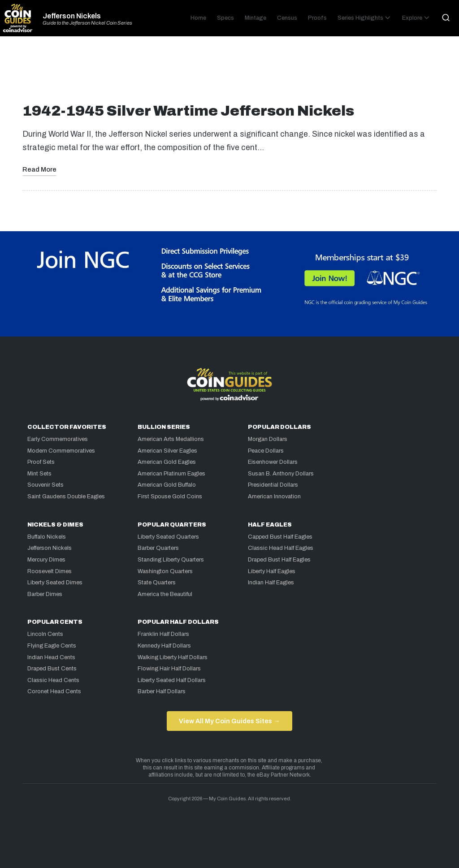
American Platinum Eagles (171, 474)
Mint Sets (39, 474)
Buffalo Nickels (47, 537)
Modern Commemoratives (61, 451)
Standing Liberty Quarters (171, 560)
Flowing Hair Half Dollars (169, 669)
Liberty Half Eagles (272, 571)
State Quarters (157, 583)
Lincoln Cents (45, 634)
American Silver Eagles (167, 451)
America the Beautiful (165, 594)
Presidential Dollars (273, 485)
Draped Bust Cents (52, 669)
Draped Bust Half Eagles (279, 560)
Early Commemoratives (58, 439)
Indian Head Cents (51, 657)
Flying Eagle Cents (52, 646)
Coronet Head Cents (54, 691)
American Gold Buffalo (167, 485)
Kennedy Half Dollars (164, 646)
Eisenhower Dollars (273, 462)
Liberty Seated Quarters (168, 537)
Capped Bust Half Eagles (280, 537)
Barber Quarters (158, 548)
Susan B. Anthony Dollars (281, 474)
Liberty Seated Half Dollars (172, 680)
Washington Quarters (165, 571)
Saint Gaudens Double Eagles (66, 497)
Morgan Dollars (268, 439)
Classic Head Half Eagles (281, 548)
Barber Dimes (45, 594)
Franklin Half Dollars (163, 634)
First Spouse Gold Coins (170, 497)
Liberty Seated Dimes (55, 583)
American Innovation (274, 497)
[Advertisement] (229, 73)
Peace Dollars (266, 451)
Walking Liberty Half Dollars (173, 657)
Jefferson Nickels (72, 16)
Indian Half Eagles (271, 583)
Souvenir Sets (45, 485)
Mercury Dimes (46, 560)
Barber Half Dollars (162, 691)
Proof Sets (41, 462)
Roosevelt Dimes (50, 571)
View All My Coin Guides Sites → (229, 721)
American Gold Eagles (167, 462)
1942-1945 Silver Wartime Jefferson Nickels (188, 111)
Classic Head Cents (53, 680)
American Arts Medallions (171, 439)
